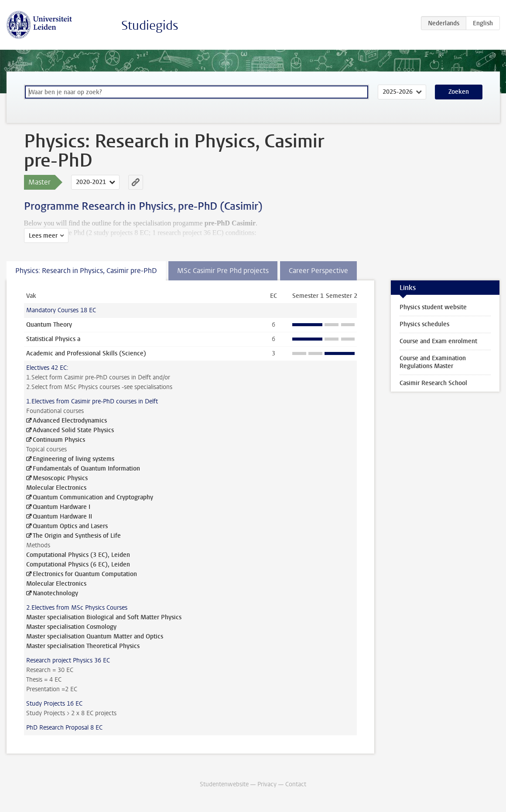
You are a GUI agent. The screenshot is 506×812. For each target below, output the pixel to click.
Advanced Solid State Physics (73, 430)
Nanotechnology (55, 593)
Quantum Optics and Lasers (70, 526)
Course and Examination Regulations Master (433, 362)
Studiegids (150, 26)
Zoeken (459, 92)
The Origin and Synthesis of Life (77, 536)
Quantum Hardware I (62, 507)
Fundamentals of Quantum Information (86, 469)
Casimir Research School (433, 383)
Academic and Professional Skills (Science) (86, 353)
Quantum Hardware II (62, 517)
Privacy (267, 784)
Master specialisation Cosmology (71, 627)
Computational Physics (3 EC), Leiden (78, 555)
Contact (296, 784)
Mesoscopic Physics (60, 478)
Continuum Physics (59, 440)
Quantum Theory (49, 325)
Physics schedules (424, 324)
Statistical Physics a (53, 339)
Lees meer (43, 236)
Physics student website (433, 307)
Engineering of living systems (74, 459)
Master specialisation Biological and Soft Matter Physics (104, 617)
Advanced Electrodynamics (70, 421)
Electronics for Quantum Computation (85, 574)
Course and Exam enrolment (438, 341)
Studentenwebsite (224, 784)
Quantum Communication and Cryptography (93, 497)
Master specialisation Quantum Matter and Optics (95, 636)
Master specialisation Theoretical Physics (83, 646)
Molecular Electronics (56, 488)
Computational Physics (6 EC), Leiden (78, 565)
